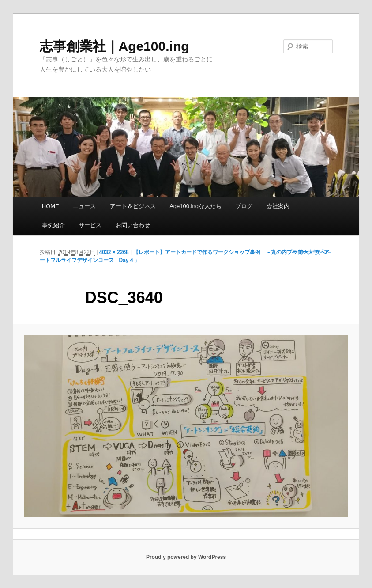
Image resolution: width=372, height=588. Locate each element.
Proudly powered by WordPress (186, 557)
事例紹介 (53, 225)
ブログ (244, 206)
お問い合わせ (133, 225)
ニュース (84, 206)
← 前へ (300, 252)
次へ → (324, 252)
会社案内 (278, 206)
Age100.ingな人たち (195, 206)
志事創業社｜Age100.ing (115, 46)
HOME (51, 206)
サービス (90, 225)
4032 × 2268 (114, 252)
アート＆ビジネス (133, 206)
